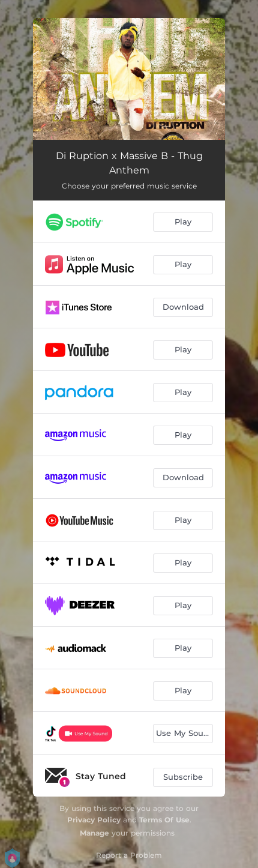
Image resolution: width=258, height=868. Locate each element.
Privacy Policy (94, 820)
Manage (94, 833)
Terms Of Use (164, 820)
